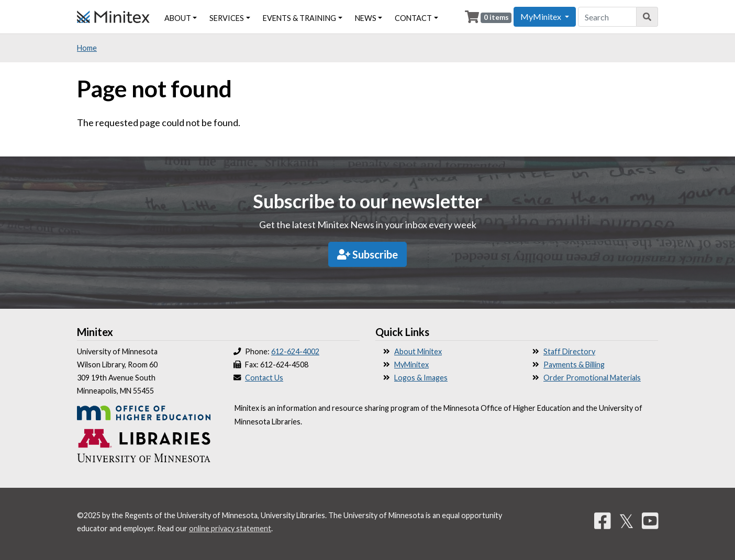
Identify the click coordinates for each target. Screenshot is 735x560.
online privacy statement (230, 528)
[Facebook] (603, 521)
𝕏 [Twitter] (626, 521)
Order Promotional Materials (592, 378)
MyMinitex (411, 365)
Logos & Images (421, 378)
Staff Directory (569, 351)
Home (87, 48)
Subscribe (367, 254)
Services (227, 18)
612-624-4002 (295, 351)
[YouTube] (650, 521)
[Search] (647, 17)
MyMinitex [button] (542, 16)
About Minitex (418, 351)
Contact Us (264, 378)
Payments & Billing (574, 365)
